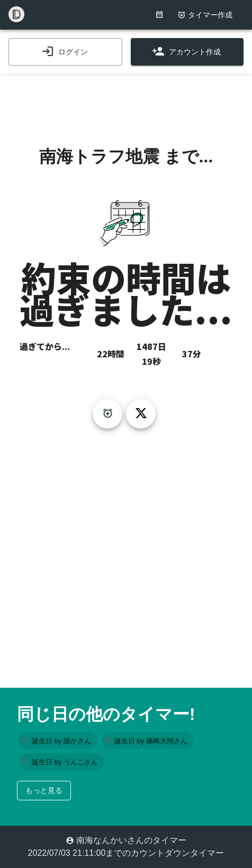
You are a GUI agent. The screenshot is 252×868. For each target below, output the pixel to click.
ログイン (65, 52)
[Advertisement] (126, 100)
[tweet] (141, 414)
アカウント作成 (186, 52)
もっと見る (44, 790)
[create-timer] (107, 414)
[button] (58, 741)
